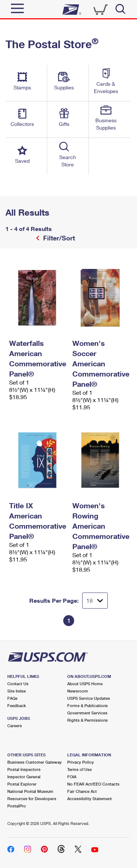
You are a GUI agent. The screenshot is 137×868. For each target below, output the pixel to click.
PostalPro (17, 806)
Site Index (17, 691)
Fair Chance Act (82, 791)
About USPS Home (85, 684)
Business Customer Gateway (35, 762)
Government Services (87, 713)
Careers (15, 726)
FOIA (72, 777)
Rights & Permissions (87, 720)
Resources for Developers (32, 798)
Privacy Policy (81, 762)
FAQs (12, 698)
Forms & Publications (87, 705)
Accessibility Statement (90, 798)
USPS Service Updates (89, 698)
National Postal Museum (30, 791)
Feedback (17, 705)
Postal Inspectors (24, 769)
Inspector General (24, 777)
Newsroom (78, 691)
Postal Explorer (22, 784)
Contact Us (18, 684)
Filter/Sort (58, 238)
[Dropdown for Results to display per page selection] (95, 601)
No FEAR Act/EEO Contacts (93, 784)
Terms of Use (79, 769)
